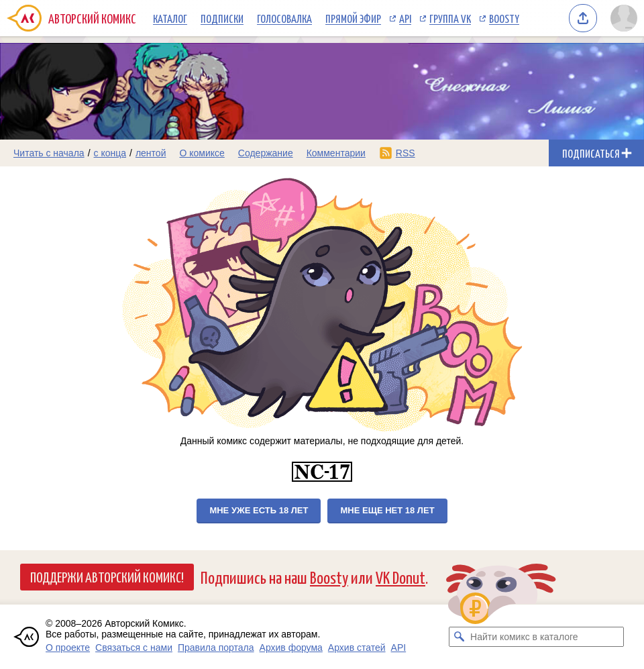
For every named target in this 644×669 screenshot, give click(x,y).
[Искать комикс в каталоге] (459, 637)
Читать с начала (49, 153)
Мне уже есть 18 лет (259, 510)
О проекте (68, 648)
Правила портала (216, 648)
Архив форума (291, 648)
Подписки (222, 18)
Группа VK (450, 18)
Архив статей (357, 648)
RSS (406, 153)
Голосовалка (284, 18)
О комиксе (202, 153)
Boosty (504, 18)
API (405, 18)
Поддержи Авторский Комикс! (107, 576)
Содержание (266, 153)
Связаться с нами (134, 648)
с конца (110, 153)
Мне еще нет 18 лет (387, 510)
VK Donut (400, 577)
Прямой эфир (353, 18)
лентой (151, 153)
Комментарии (336, 153)
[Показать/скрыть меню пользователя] (624, 18)
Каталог (170, 18)
